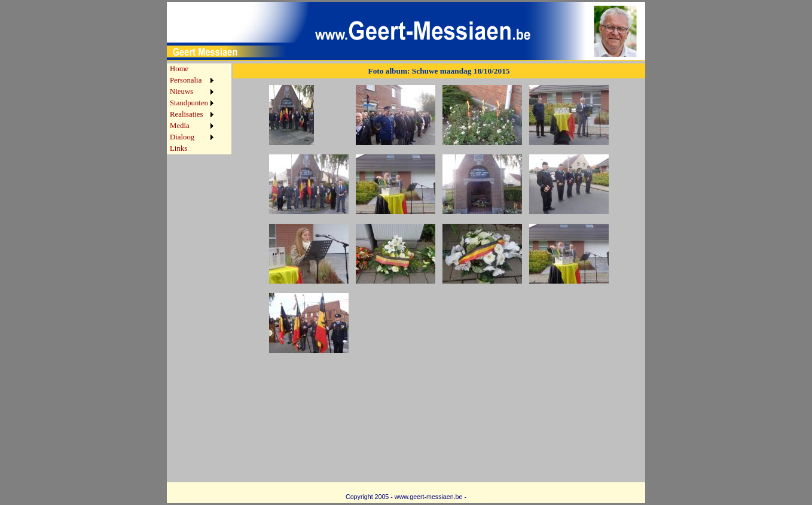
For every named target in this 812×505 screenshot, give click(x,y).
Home (179, 69)
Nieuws (181, 92)
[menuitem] (192, 69)
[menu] (192, 109)
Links (178, 148)
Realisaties (186, 114)
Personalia (186, 80)
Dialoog (182, 137)
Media (180, 126)
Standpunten (189, 103)
